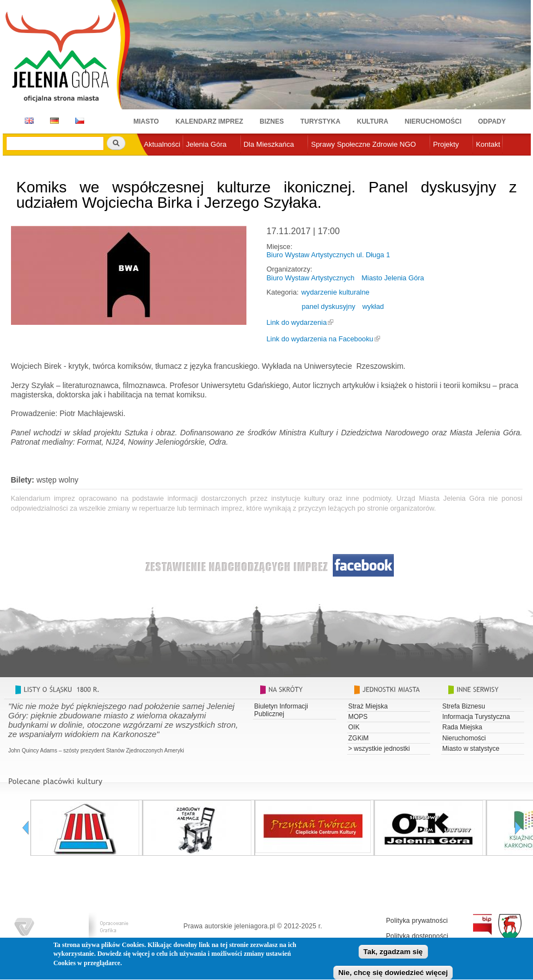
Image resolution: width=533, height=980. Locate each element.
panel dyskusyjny (329, 306)
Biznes (272, 121)
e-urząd (156, 162)
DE (53, 121)
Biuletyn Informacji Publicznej (281, 710)
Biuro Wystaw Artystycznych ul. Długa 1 (329, 255)
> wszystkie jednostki (379, 749)
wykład (373, 306)
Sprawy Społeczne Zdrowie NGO (363, 144)
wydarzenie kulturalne (336, 292)
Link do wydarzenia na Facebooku (320, 339)
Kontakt (488, 144)
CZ (80, 121)
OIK (354, 727)
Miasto (146, 121)
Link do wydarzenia (297, 322)
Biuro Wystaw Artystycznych (311, 278)
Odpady (492, 121)
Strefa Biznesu (464, 706)
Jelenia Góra (206, 144)
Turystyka (320, 121)
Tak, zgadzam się (393, 954)
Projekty (446, 144)
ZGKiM (358, 738)
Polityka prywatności (417, 921)
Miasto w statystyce (471, 749)
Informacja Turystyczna (476, 717)
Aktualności (162, 144)
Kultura (373, 121)
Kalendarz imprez (209, 121)
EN (27, 121)
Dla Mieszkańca (269, 144)
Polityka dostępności (417, 936)
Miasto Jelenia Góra (393, 278)
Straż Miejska (368, 706)
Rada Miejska (462, 727)
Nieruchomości (433, 121)
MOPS (358, 717)
